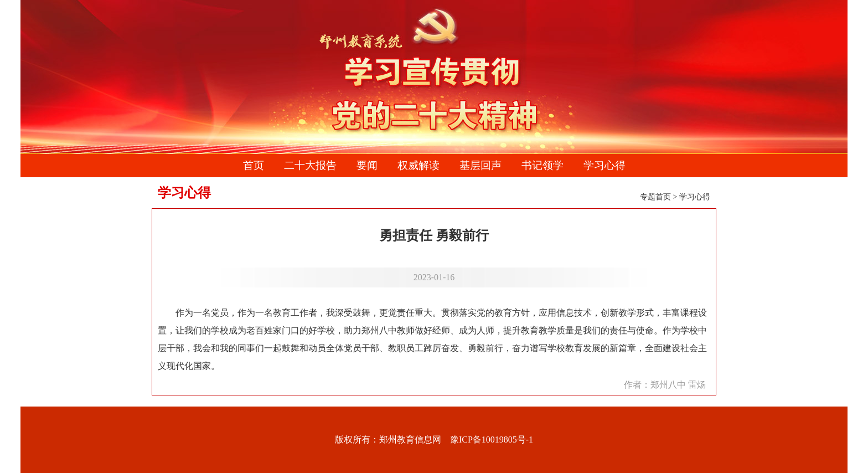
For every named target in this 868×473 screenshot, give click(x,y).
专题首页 (655, 197)
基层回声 (480, 165)
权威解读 (418, 165)
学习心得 (604, 165)
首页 (254, 165)
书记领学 (542, 165)
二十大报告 (310, 165)
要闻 (367, 165)
